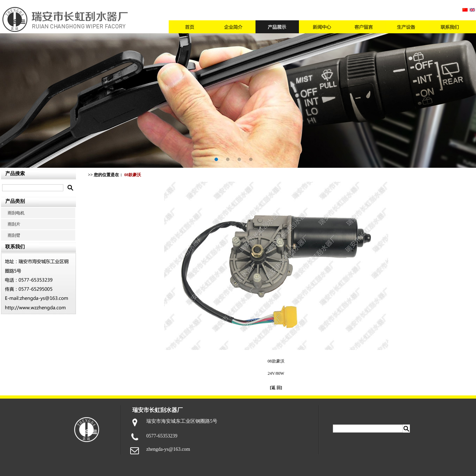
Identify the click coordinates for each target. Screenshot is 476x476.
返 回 (276, 388)
